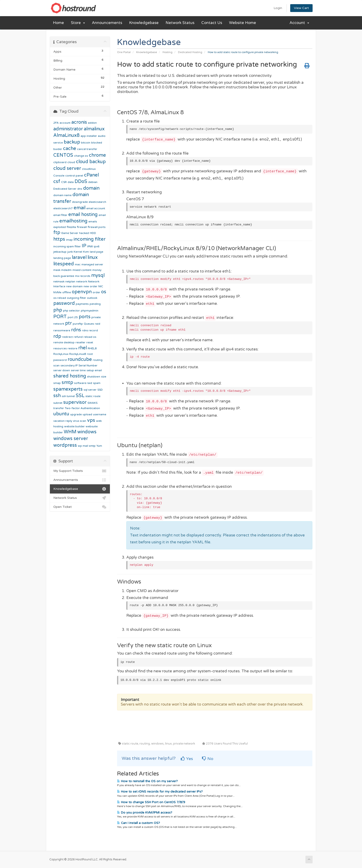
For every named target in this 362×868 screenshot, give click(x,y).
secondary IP (69, 365)
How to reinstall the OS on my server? (147, 781)
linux (93, 257)
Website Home (243, 23)
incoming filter (90, 239)
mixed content (82, 270)
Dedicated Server (65, 189)
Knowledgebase (144, 23)
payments (82, 304)
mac (78, 264)
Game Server (70, 233)
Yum (99, 446)
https (59, 239)
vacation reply (63, 421)
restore (72, 348)
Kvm (86, 252)
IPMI (90, 246)
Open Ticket (80, 507)
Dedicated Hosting (190, 52)
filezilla (71, 227)
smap (57, 383)
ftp (57, 233)
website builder (74, 426)
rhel (83, 348)
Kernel (78, 252)
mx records (83, 276)
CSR (64, 182)
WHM (70, 432)
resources (60, 348)
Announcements (107, 23)
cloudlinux (89, 169)
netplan (70, 281)
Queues (89, 324)
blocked (97, 143)
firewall (82, 227)
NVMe (57, 292)
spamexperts (68, 389)
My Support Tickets (80, 471)
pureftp (78, 324)
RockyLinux (61, 354)
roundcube (80, 359)
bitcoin (86, 143)
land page (97, 252)
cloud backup (91, 162)
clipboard (60, 162)
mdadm (66, 270)
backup (72, 142)
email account (96, 208)
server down (62, 370)
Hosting (167, 52)
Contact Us (212, 23)
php (58, 310)
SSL (80, 396)
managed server (92, 264)
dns (80, 189)
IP (84, 246)
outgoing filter (77, 298)
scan (56, 365)
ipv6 (97, 246)
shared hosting (70, 376)
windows (87, 432)
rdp (57, 336)
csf (57, 182)
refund (78, 337)
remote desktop (64, 342)
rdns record (90, 330)
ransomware (62, 330)
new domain (74, 286)
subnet (58, 403)
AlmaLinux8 (66, 135)
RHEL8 (92, 348)
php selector (71, 311)
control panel (74, 176)
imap (69, 240)
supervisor (75, 402)
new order (90, 286)
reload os (90, 337)
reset (90, 342)
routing (98, 360)
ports (85, 317)
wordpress (65, 445)
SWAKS (92, 403)
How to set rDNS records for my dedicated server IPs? (160, 792)
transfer (59, 408)
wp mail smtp (87, 446)
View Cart (301, 8)
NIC (101, 286)
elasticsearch (97, 202)
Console (59, 176)
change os (81, 156)
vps (91, 420)
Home (58, 23)
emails (93, 221)
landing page (62, 258)
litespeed (64, 264)
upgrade (76, 414)
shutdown (94, 377)
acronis (79, 122)
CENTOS (63, 155)
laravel (79, 257)
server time (78, 370)
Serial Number (88, 365)
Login (278, 8)
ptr (68, 323)
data (71, 182)
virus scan (80, 421)
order (96, 292)
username (100, 414)
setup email (94, 370)
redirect (67, 337)
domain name (62, 195)
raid (98, 324)
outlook (92, 298)
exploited (60, 227)
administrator (68, 129)
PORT (60, 317)
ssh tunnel (68, 396)
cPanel (91, 175)
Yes (187, 759)
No (208, 759)
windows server (71, 439)
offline (67, 292)
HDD (93, 233)
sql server (90, 390)
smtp (67, 383)
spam (97, 383)
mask (57, 270)
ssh (57, 396)
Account (299, 23)
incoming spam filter (67, 246)
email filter (60, 215)
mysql (98, 275)
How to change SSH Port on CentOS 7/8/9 (151, 802)
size (104, 377)
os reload (60, 298)
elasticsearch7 (63, 208)
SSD (100, 390)
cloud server (67, 168)
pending (95, 304)
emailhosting (73, 221)
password (64, 303)
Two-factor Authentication (82, 408)
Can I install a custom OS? (139, 823)
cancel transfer (87, 149)
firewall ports (97, 227)
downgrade (80, 202)
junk (70, 252)
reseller (80, 342)
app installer (89, 136)
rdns (76, 330)
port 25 (73, 317)
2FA (56, 123)
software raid (83, 383)
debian (93, 182)
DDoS (81, 182)
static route (93, 396)
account (65, 123)
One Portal (124, 52)
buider (58, 149)
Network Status (180, 23)
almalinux (94, 129)
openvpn (82, 292)
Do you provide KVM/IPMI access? (145, 813)
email (80, 208)
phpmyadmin (90, 311)
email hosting (83, 215)
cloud (71, 162)
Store (78, 23)
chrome (97, 155)
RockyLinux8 (78, 354)
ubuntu (61, 414)
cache (70, 149)
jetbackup (60, 252)
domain (91, 188)
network (82, 281)
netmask (59, 281)
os (104, 292)
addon (92, 123)
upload (87, 414)
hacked (84, 233)
